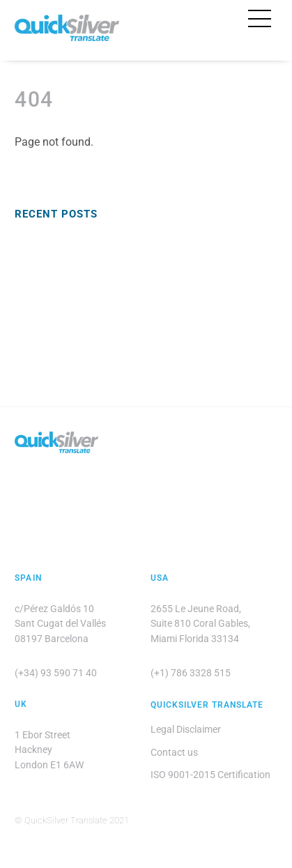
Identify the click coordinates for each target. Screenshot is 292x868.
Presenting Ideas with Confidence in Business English (133, 322)
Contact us (174, 752)
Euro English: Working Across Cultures (99, 243)
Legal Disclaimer (186, 729)
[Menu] (260, 19)
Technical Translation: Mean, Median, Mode (111, 344)
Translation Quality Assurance (82, 265)
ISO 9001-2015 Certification (210, 775)
